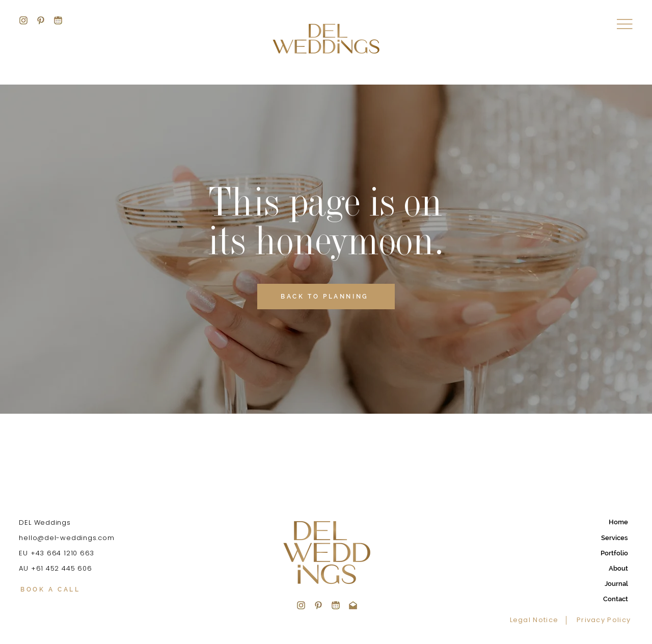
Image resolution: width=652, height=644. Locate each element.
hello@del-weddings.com (66, 538)
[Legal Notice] (538, 620)
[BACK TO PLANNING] (326, 297)
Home (618, 522)
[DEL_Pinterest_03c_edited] (318, 605)
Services (615, 538)
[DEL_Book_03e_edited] (336, 605)
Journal (616, 584)
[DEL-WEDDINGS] (23, 20)
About (618, 568)
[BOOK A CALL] (77, 590)
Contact (616, 599)
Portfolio (614, 553)
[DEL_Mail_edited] (353, 605)
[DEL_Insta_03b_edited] (301, 605)
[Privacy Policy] (602, 620)
